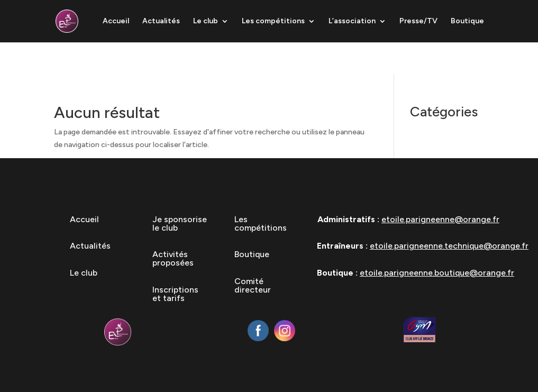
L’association (352, 21)
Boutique (467, 21)
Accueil (116, 21)
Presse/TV (418, 21)
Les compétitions (273, 21)
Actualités (161, 21)
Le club (206, 21)
